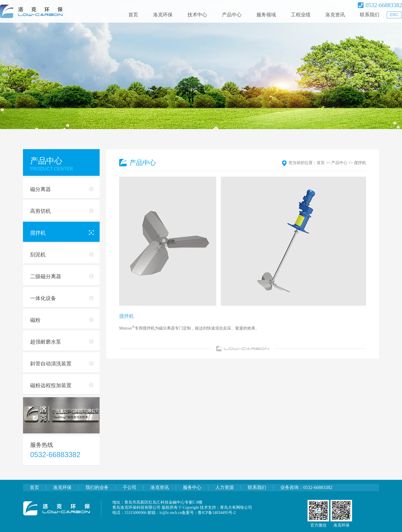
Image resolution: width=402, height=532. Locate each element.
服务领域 (266, 15)
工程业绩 (301, 15)
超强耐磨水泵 (62, 342)
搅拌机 (62, 233)
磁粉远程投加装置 (62, 385)
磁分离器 (62, 189)
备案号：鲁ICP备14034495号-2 (209, 513)
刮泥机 (62, 255)
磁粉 (62, 320)
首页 (133, 15)
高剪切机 (62, 211)
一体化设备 (62, 298)
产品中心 (232, 15)
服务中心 (192, 487)
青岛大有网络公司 (236, 507)
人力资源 (225, 487)
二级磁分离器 (62, 276)
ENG (394, 15)
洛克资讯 (335, 15)
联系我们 (370, 15)
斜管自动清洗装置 (62, 364)
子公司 (130, 487)
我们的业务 (97, 487)
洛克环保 (163, 15)
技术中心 (197, 15)
